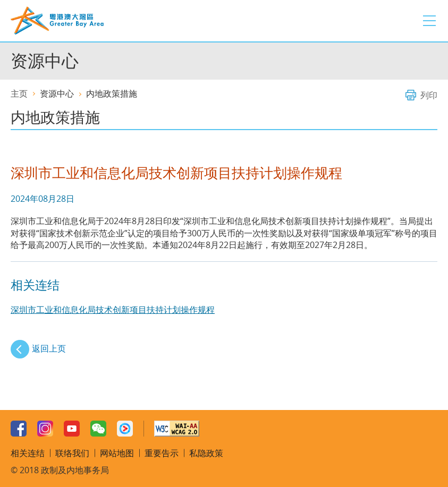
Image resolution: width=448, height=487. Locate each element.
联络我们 (72, 453)
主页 (19, 93)
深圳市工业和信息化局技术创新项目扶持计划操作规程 (113, 310)
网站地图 (117, 453)
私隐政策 (206, 453)
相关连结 (28, 453)
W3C (177, 429)
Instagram (45, 429)
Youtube (72, 429)
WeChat (98, 429)
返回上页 (49, 348)
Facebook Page (19, 429)
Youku (125, 429)
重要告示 (162, 453)
